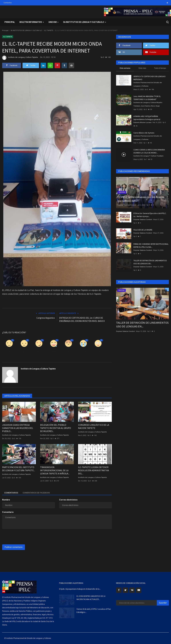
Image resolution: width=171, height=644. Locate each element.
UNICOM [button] (53, 22)
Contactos (8, 3)
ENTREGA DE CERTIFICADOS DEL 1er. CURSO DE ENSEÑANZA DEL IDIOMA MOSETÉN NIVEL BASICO (82, 319)
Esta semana (125, 68)
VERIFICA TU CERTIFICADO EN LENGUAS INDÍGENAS (149, 78)
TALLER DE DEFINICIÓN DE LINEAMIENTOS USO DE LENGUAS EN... (150, 262)
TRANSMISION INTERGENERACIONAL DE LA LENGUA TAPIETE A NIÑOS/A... (55, 470)
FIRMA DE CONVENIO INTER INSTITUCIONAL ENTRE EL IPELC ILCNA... (151, 246)
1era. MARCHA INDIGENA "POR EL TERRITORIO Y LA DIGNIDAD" (147, 98)
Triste (83, 351)
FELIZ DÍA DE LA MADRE (143, 230)
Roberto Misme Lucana (142, 122)
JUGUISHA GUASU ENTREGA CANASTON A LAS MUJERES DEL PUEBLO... (18, 428)
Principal (10, 22)
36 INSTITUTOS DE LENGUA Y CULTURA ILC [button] (85, 22)
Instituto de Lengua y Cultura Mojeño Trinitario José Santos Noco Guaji (148, 104)
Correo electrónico (68, 500)
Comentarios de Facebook (36, 493)
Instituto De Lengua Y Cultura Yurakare (148, 156)
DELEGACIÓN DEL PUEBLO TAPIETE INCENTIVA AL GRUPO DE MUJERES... (56, 428)
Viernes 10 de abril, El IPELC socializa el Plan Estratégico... (94, 611)
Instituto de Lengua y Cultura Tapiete (20, 58)
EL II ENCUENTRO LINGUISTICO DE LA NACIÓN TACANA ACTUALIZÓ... (91, 598)
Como (9, 351)
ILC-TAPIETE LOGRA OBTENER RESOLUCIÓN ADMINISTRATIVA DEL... (94, 470)
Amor (39, 351)
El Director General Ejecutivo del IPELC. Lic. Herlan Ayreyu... (150, 215)
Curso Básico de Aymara (144, 133)
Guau (98, 351)
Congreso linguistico (46, 318)
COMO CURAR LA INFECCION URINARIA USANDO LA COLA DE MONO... (149, 151)
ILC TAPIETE (49, 30)
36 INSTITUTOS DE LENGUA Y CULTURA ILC (26, 30)
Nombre (6, 500)
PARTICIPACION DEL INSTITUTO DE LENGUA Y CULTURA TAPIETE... (19, 469)
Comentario (8, 512)
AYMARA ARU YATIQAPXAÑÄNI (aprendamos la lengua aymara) (147, 118)
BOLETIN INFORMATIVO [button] (32, 22)
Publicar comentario (14, 547)
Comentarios (11, 493)
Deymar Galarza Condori (127, 205)
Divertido (54, 351)
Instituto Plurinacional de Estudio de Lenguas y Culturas (148, 84)
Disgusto (24, 351)
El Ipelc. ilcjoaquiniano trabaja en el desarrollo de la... (80, 589)
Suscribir (163, 603)
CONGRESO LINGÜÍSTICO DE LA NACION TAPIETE (94, 426)
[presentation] (24, 537)
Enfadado (69, 351)
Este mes (142, 68)
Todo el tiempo (160, 68)
